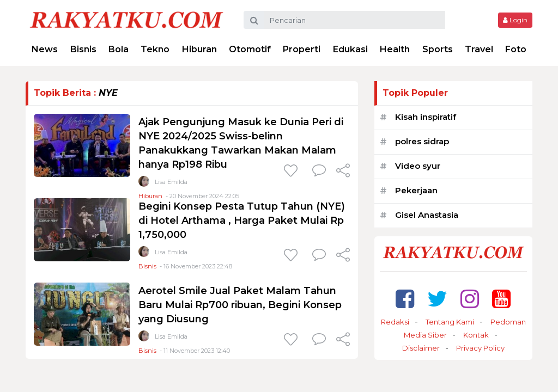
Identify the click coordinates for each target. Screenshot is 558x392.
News (45, 49)
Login (515, 20)
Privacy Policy (480, 348)
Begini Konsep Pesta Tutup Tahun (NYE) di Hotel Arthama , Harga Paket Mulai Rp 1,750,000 (242, 220)
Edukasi (350, 49)
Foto (516, 49)
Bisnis (83, 49)
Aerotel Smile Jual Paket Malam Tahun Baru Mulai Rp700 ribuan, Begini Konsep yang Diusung (240, 305)
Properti (302, 49)
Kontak (476, 335)
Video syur (418, 166)
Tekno (155, 49)
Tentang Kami (450, 322)
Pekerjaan (416, 190)
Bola (119, 49)
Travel (479, 49)
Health (395, 49)
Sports (438, 49)
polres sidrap (422, 141)
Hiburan (199, 49)
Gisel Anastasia (427, 215)
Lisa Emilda (171, 182)
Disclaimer (421, 348)
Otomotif (250, 49)
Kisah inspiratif (426, 117)
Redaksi (395, 322)
